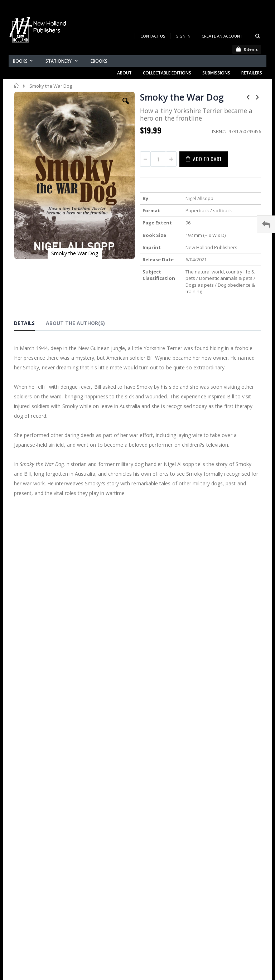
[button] (126, 106)
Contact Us (153, 36)
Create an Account (222, 36)
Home (17, 86)
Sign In (183, 36)
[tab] (30, 324)
